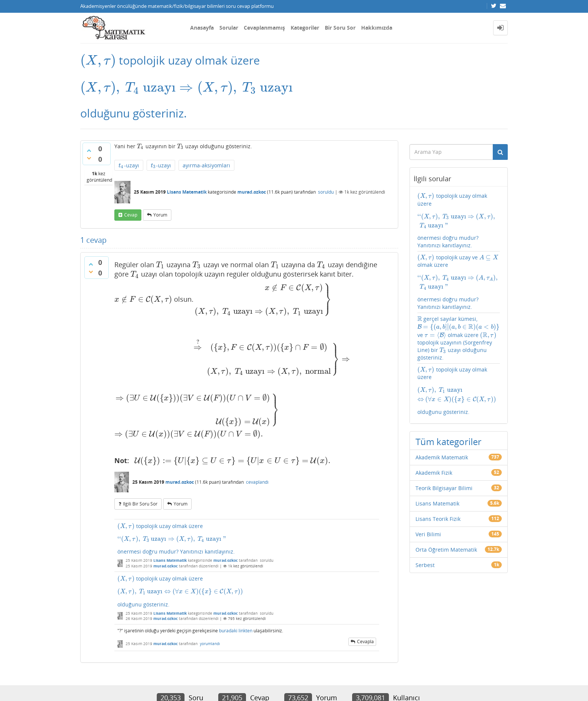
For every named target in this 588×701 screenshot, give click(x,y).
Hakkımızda (377, 28)
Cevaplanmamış (264, 28)
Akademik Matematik (442, 414)
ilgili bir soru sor (140, 444)
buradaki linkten (236, 570)
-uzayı (128, 165)
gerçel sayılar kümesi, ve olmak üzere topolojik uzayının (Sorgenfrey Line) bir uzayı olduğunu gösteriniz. (455, 311)
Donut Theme (100, 684)
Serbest (425, 522)
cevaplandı (257, 422)
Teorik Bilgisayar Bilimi (444, 445)
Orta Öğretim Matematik (446, 506)
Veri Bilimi (428, 491)
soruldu (326, 193)
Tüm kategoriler (448, 398)
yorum (160, 215)
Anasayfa (202, 28)
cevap (131, 215)
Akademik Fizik (434, 429)
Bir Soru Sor (340, 28)
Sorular (229, 28)
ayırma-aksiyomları (203, 165)
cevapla (365, 581)
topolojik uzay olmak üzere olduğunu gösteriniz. (247, 531)
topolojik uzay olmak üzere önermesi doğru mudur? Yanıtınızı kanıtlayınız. (247, 479)
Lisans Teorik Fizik (438, 476)
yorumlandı (210, 583)
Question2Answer (258, 684)
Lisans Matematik (187, 193)
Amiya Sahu (174, 684)
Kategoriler (305, 28)
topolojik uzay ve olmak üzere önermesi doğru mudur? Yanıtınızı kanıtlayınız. (459, 259)
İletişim (88, 666)
